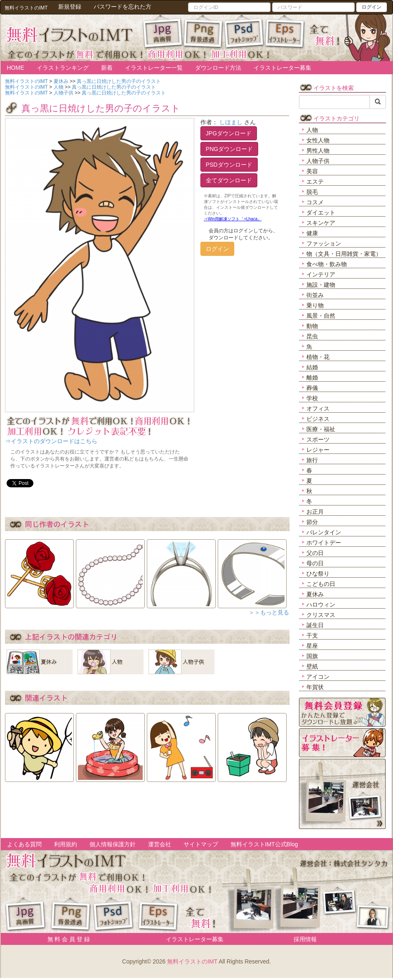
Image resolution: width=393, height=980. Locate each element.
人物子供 (318, 161)
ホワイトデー (324, 543)
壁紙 (312, 666)
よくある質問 (24, 844)
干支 (312, 635)
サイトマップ (201, 844)
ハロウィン (321, 605)
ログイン (372, 7)
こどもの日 (321, 584)
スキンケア (321, 223)
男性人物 (318, 151)
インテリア (321, 274)
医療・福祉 (321, 429)
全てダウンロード (229, 180)
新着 (107, 68)
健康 (312, 233)
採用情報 (305, 939)
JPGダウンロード (229, 133)
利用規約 (66, 844)
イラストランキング (63, 68)
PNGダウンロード (229, 149)
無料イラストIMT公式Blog (264, 844)
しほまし (231, 122)
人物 (312, 130)
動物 (312, 326)
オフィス (318, 409)
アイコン (318, 677)
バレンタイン (324, 532)
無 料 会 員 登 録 (66, 939)
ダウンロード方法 (218, 68)
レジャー (318, 450)
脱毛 (312, 192)
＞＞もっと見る (269, 612)
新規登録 (70, 7)
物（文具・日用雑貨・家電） (344, 254)
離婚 (312, 378)
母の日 (315, 563)
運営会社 (160, 844)
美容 (312, 171)
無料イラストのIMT (192, 961)
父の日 (315, 553)
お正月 (315, 512)
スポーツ (318, 439)
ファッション (324, 243)
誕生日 (315, 625)
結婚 (312, 367)
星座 (312, 646)
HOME (16, 68)
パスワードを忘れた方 (122, 7)
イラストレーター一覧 (154, 68)
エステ (315, 182)
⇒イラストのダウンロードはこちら (51, 441)
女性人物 (318, 140)
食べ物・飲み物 (327, 264)
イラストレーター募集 (282, 68)
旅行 (312, 460)
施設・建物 (321, 285)
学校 (312, 398)
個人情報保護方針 (113, 844)
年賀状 (315, 687)
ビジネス (318, 419)
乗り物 (315, 305)
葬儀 (312, 388)
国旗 (312, 656)
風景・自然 (321, 316)
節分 (312, 522)
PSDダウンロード (229, 165)
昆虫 (312, 336)
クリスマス (321, 615)
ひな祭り (318, 574)
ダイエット (321, 213)
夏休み (315, 594)
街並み (315, 295)
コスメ (315, 202)
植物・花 (318, 357)
